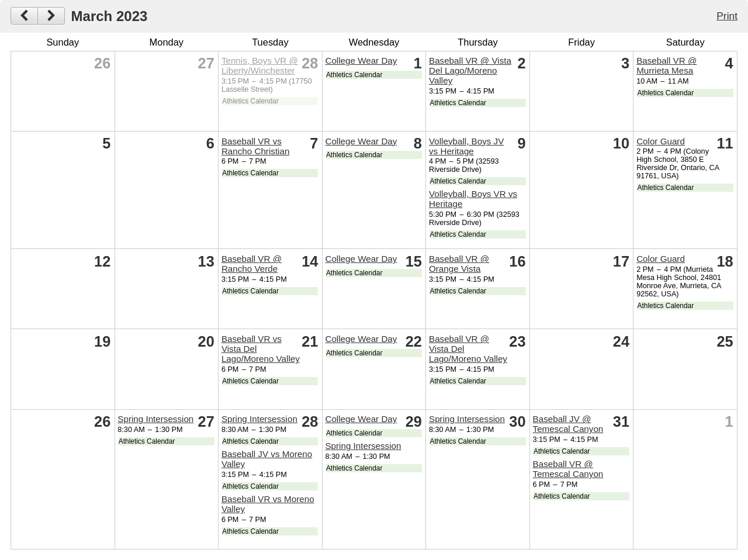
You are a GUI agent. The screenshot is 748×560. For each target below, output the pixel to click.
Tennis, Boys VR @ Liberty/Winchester (260, 65)
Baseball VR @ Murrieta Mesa (666, 65)
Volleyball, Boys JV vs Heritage (466, 146)
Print (727, 16)
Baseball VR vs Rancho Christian (256, 146)
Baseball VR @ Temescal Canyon (568, 469)
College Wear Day (361, 61)
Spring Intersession (155, 419)
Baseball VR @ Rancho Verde (252, 264)
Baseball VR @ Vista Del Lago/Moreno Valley (470, 70)
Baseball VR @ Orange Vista (459, 264)
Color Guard (661, 141)
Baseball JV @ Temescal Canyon (568, 424)
